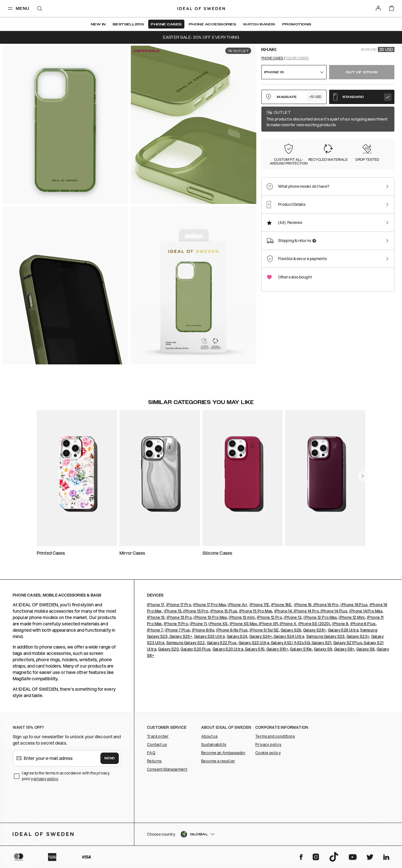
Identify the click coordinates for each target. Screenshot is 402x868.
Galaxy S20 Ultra (228, 649)
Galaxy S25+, (181, 636)
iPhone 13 (156, 617)
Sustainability (214, 744)
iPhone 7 (155, 630)
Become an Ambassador (223, 753)
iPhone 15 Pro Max (256, 611)
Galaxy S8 (366, 649)
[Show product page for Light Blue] (351, 148)
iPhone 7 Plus (177, 630)
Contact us (157, 744)
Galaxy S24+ (261, 636)
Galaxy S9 (323, 649)
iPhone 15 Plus (224, 611)
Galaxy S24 (237, 636)
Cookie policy (268, 753)
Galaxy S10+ (277, 649)
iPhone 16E (281, 605)
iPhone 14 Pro (306, 611)
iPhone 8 (340, 624)
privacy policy (46, 779)
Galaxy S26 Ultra (343, 630)
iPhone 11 (198, 624)
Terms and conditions (275, 736)
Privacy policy (268, 744)
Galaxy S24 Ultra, (289, 636)
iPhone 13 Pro (179, 617)
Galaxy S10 (254, 649)
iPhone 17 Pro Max (209, 605)
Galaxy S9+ (344, 649)
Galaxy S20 (168, 649)
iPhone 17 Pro (179, 605)
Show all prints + (379, 115)
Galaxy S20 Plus (195, 649)
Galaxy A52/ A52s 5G (290, 643)
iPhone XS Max (243, 624)
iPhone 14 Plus (333, 611)
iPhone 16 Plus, (354, 605)
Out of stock (362, 72)
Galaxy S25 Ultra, (210, 636)
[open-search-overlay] (40, 9)
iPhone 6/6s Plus (232, 630)
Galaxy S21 (321, 643)
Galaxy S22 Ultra (254, 643)
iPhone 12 (293, 617)
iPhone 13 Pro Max (210, 617)
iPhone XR (268, 624)
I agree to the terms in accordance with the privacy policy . (66, 776)
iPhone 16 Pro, (326, 605)
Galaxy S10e (301, 649)
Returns (154, 761)
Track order (158, 736)
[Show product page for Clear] (280, 148)
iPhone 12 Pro (269, 617)
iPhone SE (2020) (314, 624)
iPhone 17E (259, 605)
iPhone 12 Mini (352, 617)
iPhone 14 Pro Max (366, 611)
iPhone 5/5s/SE (264, 630)
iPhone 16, (303, 605)
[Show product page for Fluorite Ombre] (316, 148)
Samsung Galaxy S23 (325, 636)
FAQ (151, 753)
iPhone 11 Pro (176, 624)
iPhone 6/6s (203, 630)
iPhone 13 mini (242, 617)
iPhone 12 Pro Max (320, 617)
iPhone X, (288, 624)
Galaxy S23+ (358, 636)
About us (209, 736)
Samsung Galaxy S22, (186, 643)
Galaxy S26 (291, 630)
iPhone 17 (156, 605)
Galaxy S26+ (314, 630)
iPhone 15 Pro (195, 611)
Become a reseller (218, 761)
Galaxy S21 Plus (348, 643)
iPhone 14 (283, 611)
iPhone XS (218, 624)
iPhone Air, (238, 605)
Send (110, 758)
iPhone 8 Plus (363, 624)
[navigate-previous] (363, 476)
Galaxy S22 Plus (222, 643)
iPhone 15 (173, 611)
